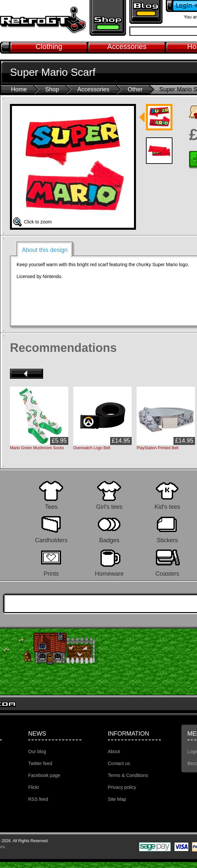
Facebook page (44, 775)
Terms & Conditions (128, 775)
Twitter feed (40, 763)
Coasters (167, 574)
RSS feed (38, 799)
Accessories (127, 47)
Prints (51, 574)
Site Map (117, 799)
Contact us (119, 763)
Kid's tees (167, 507)
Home (19, 89)
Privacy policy (122, 787)
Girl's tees (109, 507)
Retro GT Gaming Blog (146, 12)
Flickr (34, 787)
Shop (52, 89)
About (114, 751)
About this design (45, 250)
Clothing (49, 47)
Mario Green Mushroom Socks (37, 448)
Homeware (109, 574)
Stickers (167, 540)
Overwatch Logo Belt (92, 448)
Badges (109, 540)
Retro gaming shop (108, 18)
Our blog (37, 751)
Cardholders (51, 540)
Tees (51, 507)
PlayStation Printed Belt (158, 448)
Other (135, 89)
